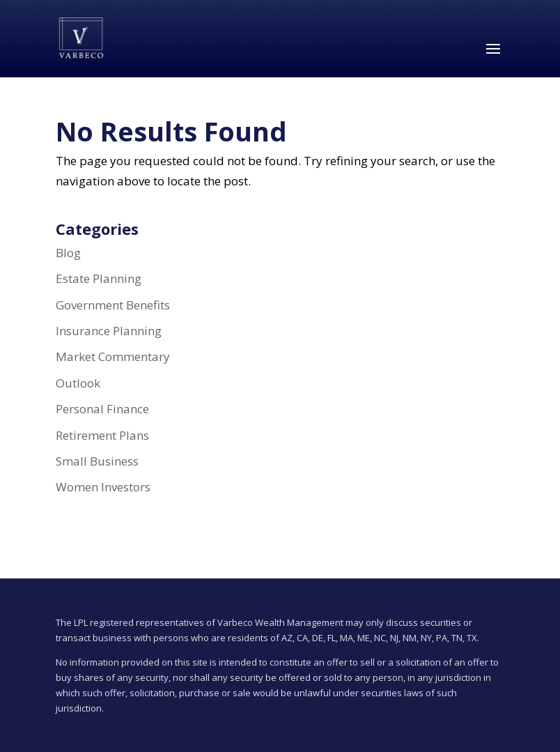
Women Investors (103, 487)
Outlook (78, 383)
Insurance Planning (109, 331)
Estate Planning (99, 278)
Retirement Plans (102, 435)
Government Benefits (113, 305)
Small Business (97, 461)
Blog (68, 253)
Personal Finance (102, 409)
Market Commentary (113, 356)
